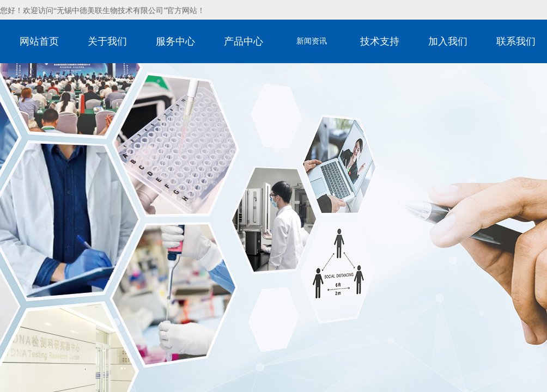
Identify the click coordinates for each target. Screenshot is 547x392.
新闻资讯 (312, 41)
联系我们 (516, 41)
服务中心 (175, 41)
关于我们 (107, 41)
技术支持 (380, 41)
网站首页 (39, 41)
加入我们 (448, 41)
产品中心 (244, 41)
